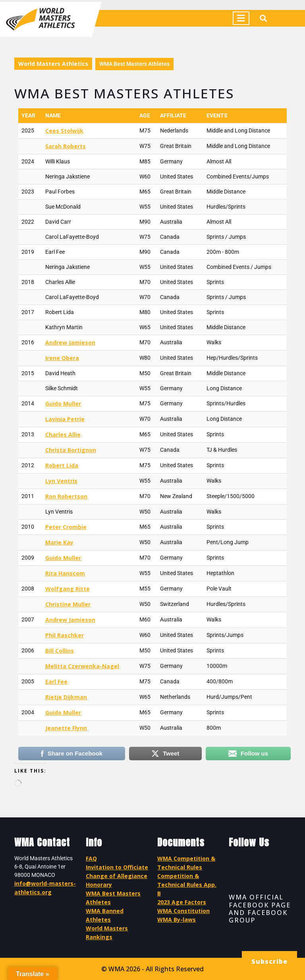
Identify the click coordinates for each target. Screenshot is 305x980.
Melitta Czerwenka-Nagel (82, 666)
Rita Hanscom (65, 573)
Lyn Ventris (61, 481)
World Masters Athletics (53, 64)
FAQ (91, 858)
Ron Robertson (66, 496)
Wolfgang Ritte (68, 589)
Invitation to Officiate (117, 867)
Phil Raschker (65, 635)
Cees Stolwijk (64, 131)
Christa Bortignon (71, 450)
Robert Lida (62, 465)
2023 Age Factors (182, 902)
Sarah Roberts (66, 146)
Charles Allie (63, 434)
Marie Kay (59, 542)
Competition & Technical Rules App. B (187, 885)
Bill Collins (60, 651)
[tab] (241, 18)
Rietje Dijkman (66, 697)
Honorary (99, 885)
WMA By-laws (177, 920)
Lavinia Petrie (65, 419)
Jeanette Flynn (66, 728)
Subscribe (269, 961)
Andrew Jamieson (70, 342)
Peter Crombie (66, 527)
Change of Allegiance (117, 876)
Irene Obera (62, 358)
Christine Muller (68, 604)
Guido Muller (63, 404)
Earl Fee (56, 682)
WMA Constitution (183, 911)
